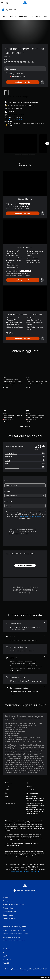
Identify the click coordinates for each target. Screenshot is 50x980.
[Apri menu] (2, 3)
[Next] (47, 143)
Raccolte (13, 16)
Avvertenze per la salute (12, 845)
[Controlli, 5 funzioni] (25, 664)
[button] (15, 119)
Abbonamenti (35, 16)
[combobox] (25, 485)
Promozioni (23, 16)
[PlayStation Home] (25, 3)
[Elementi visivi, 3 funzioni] (25, 626)
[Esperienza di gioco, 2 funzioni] (25, 679)
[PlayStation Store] (10, 10)
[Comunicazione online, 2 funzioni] (25, 690)
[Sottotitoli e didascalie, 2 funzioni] (25, 649)
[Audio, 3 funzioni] (25, 638)
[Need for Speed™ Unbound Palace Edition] (20, 144)
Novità (5, 16)
